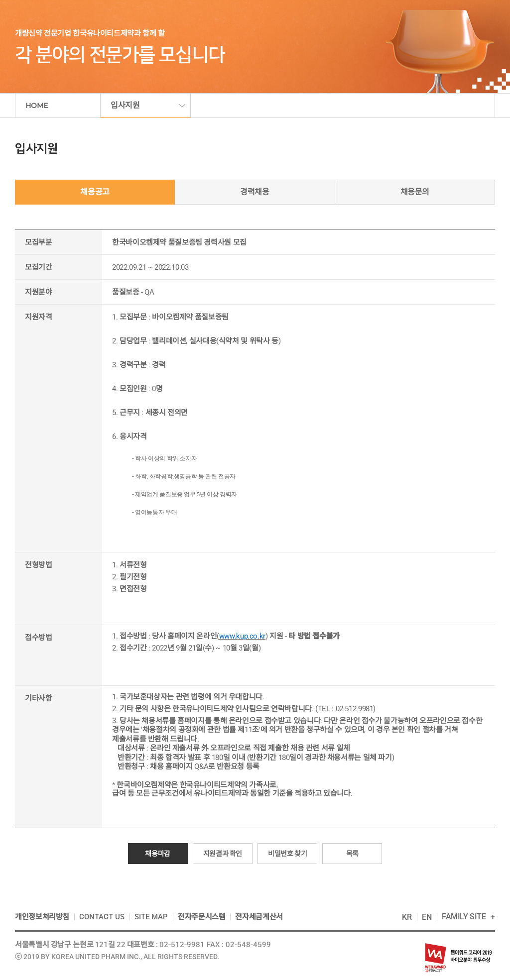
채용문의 (415, 192)
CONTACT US (102, 917)
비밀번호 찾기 (287, 854)
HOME (37, 106)
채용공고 (95, 192)
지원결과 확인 (223, 854)
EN (427, 917)
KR (407, 917)
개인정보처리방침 (42, 917)
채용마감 (158, 854)
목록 (352, 854)
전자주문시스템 (201, 917)
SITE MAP (151, 917)
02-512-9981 (182, 945)
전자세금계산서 (259, 917)
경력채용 (255, 192)
